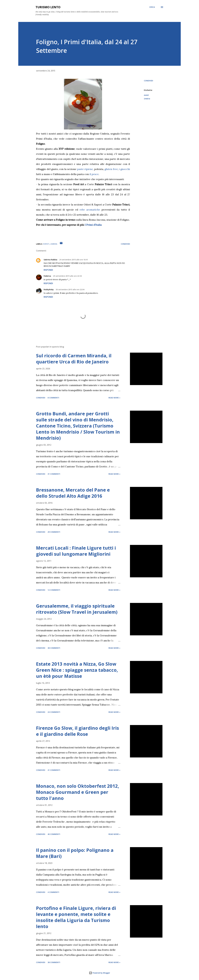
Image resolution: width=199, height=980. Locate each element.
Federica (47, 276)
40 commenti (54, 834)
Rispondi (48, 270)
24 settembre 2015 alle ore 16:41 (74, 260)
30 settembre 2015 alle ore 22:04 (70, 289)
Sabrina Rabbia (50, 260)
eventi (146, 95)
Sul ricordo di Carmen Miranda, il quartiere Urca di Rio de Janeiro (74, 359)
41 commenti (54, 474)
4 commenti (53, 892)
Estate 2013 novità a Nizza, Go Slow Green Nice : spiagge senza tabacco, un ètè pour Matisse (77, 670)
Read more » (114, 398)
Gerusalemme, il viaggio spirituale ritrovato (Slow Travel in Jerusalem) (77, 609)
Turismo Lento (48, 7)
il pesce (94, 174)
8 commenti (53, 398)
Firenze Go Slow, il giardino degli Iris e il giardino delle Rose (77, 731)
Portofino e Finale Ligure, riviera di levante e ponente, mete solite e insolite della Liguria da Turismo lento (76, 917)
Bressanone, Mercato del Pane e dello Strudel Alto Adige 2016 (73, 493)
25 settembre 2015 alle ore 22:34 (67, 276)
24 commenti (54, 712)
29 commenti (54, 532)
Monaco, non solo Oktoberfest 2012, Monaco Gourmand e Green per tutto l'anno (78, 792)
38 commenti (54, 648)
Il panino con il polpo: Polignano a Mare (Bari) (75, 853)
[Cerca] (152, 7)
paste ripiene (85, 169)
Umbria (147, 99)
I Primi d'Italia (93, 225)
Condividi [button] (148, 81)
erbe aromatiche (90, 210)
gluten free (111, 169)
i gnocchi (124, 169)
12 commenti (54, 590)
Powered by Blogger (99, 973)
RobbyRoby (49, 289)
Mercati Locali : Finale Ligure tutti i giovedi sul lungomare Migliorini (76, 551)
